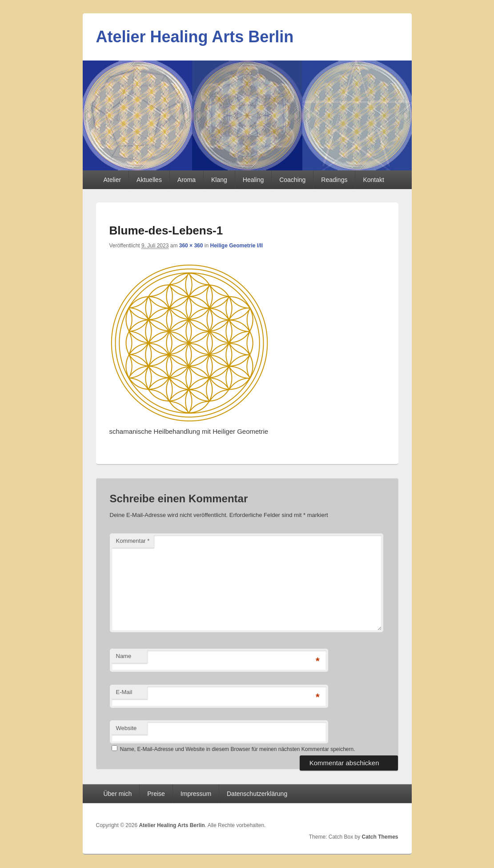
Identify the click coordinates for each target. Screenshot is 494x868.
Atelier (112, 180)
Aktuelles (149, 180)
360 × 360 (191, 246)
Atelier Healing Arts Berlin (195, 37)
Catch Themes (380, 837)
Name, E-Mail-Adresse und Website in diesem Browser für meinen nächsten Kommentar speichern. (238, 749)
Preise (156, 794)
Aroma (187, 180)
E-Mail (124, 692)
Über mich (117, 794)
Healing (253, 180)
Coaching (292, 180)
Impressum (196, 794)
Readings (334, 180)
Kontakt (373, 180)
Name (124, 656)
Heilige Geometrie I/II (236, 246)
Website (127, 728)
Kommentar (133, 541)
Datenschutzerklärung (257, 794)
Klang (219, 180)
